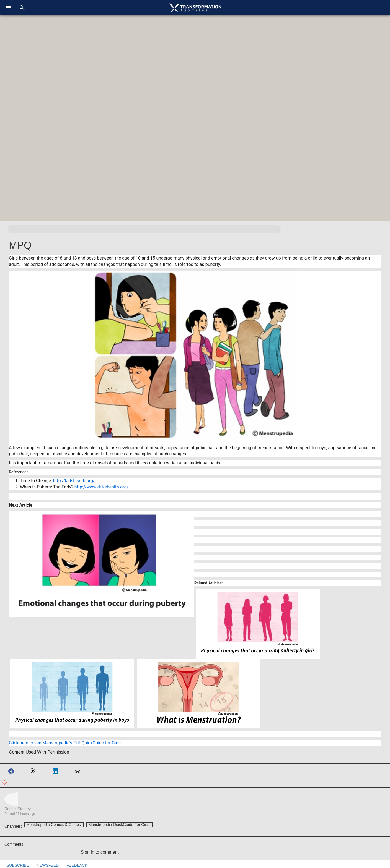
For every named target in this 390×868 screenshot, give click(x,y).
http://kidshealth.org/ (74, 481)
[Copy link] (78, 771)
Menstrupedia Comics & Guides (54, 825)
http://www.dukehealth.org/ (101, 487)
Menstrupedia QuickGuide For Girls (119, 825)
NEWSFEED (44, 865)
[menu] (9, 8)
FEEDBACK (73, 865)
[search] (22, 8)
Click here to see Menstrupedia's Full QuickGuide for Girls (65, 743)
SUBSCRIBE (15, 865)
